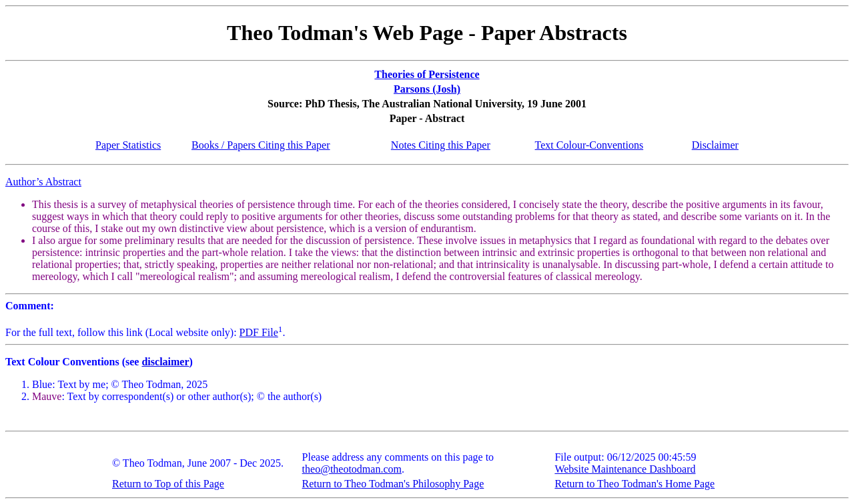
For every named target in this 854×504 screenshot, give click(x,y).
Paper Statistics (128, 145)
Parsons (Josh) (427, 89)
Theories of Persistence (427, 74)
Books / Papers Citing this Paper (261, 145)
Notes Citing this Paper (441, 145)
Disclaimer (715, 145)
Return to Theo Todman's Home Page (634, 484)
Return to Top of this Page (168, 484)
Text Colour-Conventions (589, 145)
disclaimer (165, 362)
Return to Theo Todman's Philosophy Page (393, 484)
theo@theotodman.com (352, 469)
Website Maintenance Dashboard (625, 469)
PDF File (259, 332)
